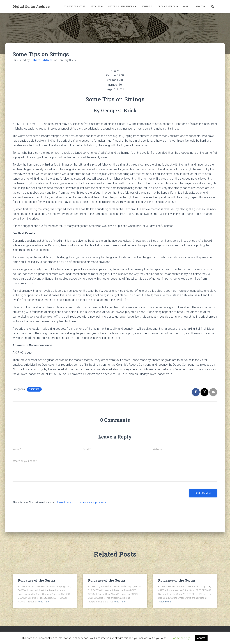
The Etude (34, 389)
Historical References (122, 6)
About (200, 6)
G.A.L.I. (187, 6)
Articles (97, 6)
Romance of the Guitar (37, 580)
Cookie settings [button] (181, 638)
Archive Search (168, 6)
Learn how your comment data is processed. (83, 502)
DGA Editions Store (74, 6)
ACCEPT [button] (201, 638)
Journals (147, 6)
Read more (43, 602)
